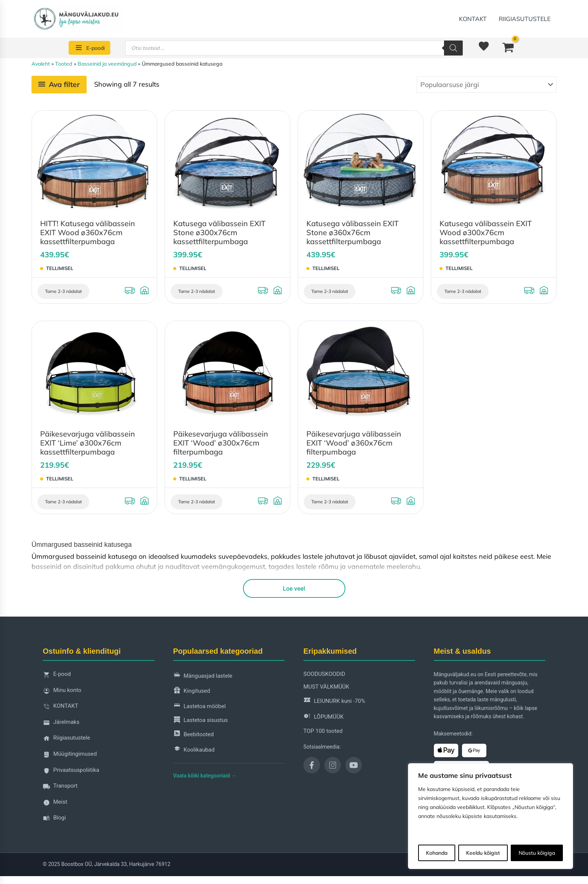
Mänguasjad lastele (203, 676)
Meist (55, 804)
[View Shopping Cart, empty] (508, 48)
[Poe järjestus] (487, 85)
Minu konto (62, 692)
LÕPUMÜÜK (323, 717)
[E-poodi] (89, 48)
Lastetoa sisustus (201, 721)
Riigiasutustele (525, 19)
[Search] (453, 48)
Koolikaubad (194, 750)
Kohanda (437, 853)
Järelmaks (61, 724)
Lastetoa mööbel (199, 706)
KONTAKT (473, 19)
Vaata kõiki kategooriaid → (205, 776)
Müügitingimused (70, 756)
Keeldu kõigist (483, 853)
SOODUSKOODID (324, 674)
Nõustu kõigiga (537, 853)
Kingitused (192, 691)
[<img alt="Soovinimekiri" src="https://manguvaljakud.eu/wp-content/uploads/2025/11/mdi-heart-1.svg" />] (485, 48)
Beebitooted (194, 735)
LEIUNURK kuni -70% (334, 701)
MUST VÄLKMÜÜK (326, 687)
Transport (60, 788)
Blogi (54, 820)
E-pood (57, 676)
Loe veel (294, 589)
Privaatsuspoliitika (71, 772)
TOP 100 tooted (323, 731)
